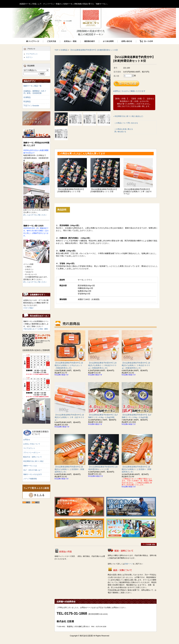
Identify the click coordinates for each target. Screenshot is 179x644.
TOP (56, 50)
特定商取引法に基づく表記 (33, 461)
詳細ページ (129, 564)
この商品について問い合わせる (126, 123)
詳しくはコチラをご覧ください (35, 215)
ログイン (29, 57)
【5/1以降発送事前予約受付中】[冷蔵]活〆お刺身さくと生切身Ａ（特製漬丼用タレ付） (136, 469)
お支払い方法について (32, 444)
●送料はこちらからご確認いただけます (129, 91)
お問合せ (27, 440)
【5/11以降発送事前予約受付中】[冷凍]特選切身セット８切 (94, 50)
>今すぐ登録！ (29, 308)
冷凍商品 (64, 50)
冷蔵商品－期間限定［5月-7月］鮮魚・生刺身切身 (35, 92)
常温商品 (27, 102)
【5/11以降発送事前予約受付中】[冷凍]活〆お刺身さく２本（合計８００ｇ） (69, 417)
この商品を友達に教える (124, 129)
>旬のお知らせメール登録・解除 (36, 329)
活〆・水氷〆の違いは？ (33, 470)
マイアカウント (32, 54)
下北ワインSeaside (31, 106)
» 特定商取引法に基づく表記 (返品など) (128, 116)
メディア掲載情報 (30, 479)
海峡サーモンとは (30, 466)
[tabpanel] (83, 83)
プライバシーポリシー (32, 453)
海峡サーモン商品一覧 (32, 86)
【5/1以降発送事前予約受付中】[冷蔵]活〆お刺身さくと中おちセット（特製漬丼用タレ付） (69, 365)
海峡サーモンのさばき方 (33, 474)
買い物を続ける (120, 132)
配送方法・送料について (33, 457)
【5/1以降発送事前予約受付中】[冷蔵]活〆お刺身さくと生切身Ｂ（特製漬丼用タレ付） (69, 469)
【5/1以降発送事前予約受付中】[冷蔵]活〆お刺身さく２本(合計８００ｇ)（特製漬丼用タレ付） (102, 365)
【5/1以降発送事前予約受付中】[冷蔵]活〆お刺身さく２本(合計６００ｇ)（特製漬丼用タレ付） (136, 365)
